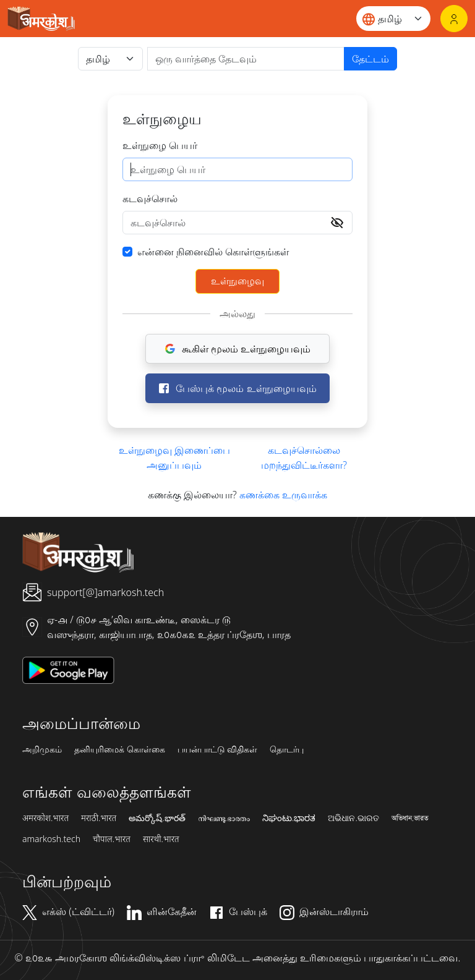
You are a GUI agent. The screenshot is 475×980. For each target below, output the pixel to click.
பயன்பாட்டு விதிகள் (218, 749)
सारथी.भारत (161, 839)
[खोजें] (246, 59)
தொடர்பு (287, 749)
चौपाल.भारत (112, 839)
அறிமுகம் (42, 749)
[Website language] (393, 19)
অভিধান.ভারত (410, 818)
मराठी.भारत (99, 818)
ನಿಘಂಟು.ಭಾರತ (289, 818)
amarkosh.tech (51, 839)
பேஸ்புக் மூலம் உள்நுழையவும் (237, 388)
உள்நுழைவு (237, 281)
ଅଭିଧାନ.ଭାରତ (353, 818)
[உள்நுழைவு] (454, 19)
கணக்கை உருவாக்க (283, 495)
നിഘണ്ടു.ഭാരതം (224, 818)
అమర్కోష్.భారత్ (157, 818)
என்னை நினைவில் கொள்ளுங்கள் (213, 252)
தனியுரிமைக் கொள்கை (120, 749)
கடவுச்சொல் (150, 198)
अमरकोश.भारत (45, 818)
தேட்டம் (370, 59)
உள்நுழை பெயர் (160, 145)
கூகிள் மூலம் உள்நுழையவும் (237, 349)
